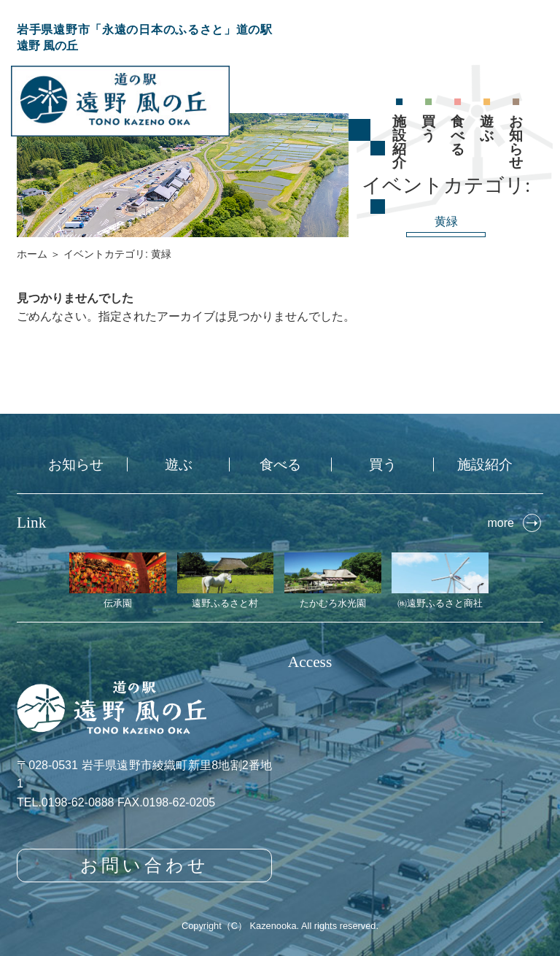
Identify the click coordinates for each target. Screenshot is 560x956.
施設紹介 (399, 142)
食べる (458, 135)
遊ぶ (487, 128)
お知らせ (516, 142)
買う (428, 128)
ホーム (32, 254)
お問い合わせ (145, 865)
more (500, 523)
